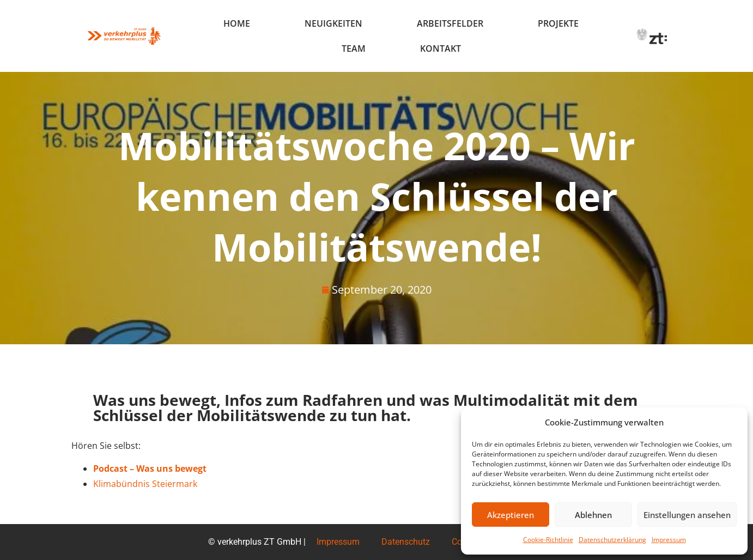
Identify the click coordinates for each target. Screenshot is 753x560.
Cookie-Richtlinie (548, 540)
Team (354, 48)
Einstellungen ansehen (687, 515)
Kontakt (441, 48)
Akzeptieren (511, 515)
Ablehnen (593, 515)
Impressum (669, 540)
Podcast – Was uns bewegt (150, 468)
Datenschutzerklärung (612, 540)
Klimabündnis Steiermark (145, 484)
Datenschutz (406, 542)
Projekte (558, 23)
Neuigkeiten (333, 23)
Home (237, 23)
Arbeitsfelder (450, 23)
